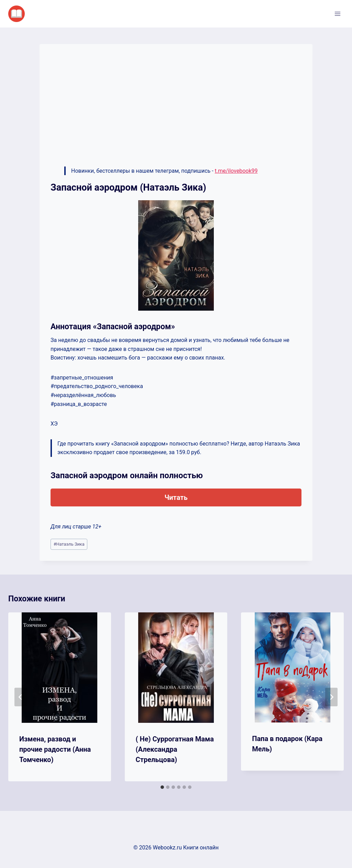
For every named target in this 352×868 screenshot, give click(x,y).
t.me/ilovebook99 (236, 171)
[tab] (162, 787)
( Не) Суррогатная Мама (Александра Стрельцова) (175, 749)
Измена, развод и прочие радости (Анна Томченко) (55, 749)
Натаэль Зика (69, 544)
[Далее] (331, 697)
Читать (176, 497)
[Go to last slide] (21, 697)
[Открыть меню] (337, 14)
